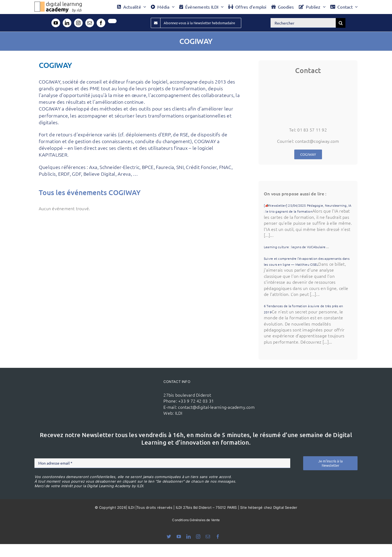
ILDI (179, 413)
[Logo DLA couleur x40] (58, 4)
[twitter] (112, 21)
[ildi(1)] (131, 388)
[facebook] (101, 23)
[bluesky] (169, 537)
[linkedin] (67, 23)
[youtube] (56, 23)
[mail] (90, 23)
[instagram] (78, 23)
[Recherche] (341, 23)
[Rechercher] (303, 23)
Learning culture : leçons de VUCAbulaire (295, 247)
